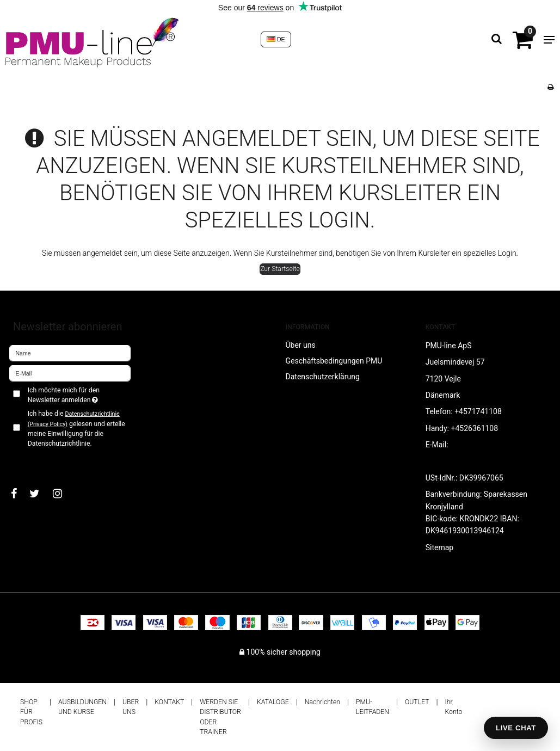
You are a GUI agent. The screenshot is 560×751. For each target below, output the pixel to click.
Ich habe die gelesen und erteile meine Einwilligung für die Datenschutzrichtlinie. (76, 429)
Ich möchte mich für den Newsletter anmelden (79, 395)
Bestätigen (38, 461)
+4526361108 (474, 428)
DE (276, 39)
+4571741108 (478, 411)
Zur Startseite (280, 269)
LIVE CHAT (516, 728)
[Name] (70, 352)
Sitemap (439, 547)
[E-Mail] (70, 372)
